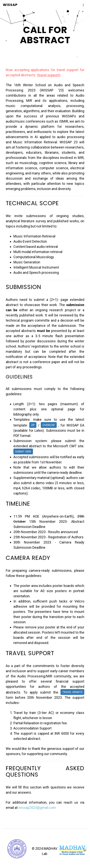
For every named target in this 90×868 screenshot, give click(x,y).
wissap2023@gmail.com (37, 808)
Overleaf (49, 425)
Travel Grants (72, 692)
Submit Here (23, 451)
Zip (33, 425)
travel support (49, 75)
